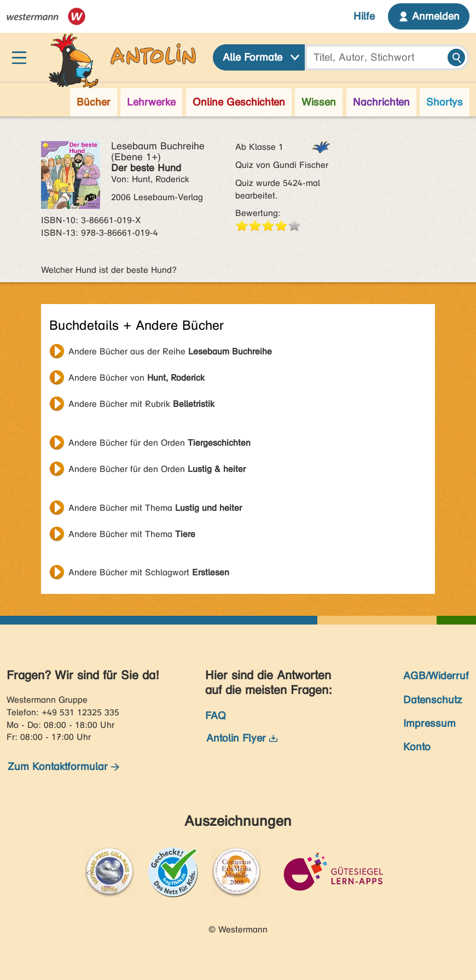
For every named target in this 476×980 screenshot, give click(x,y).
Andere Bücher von (137, 378)
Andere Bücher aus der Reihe (170, 351)
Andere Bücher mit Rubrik (141, 404)
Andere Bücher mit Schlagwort (149, 572)
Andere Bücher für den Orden (159, 443)
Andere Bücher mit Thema (155, 508)
